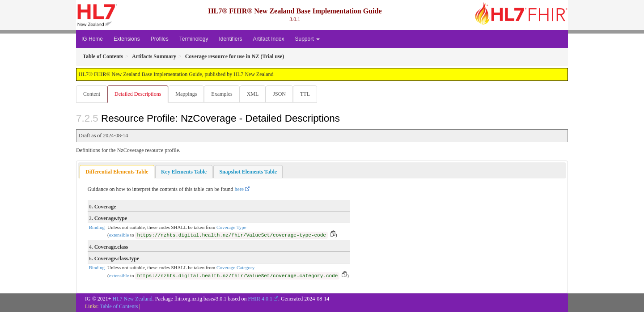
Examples (224, 94)
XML (256, 94)
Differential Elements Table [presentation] (117, 172)
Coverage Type (231, 228)
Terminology (194, 39)
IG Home (92, 39)
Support (307, 39)
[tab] (117, 172)
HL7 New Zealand (133, 299)
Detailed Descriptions (139, 94)
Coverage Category (235, 268)
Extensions (127, 39)
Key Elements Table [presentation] (184, 172)
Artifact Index (268, 39)
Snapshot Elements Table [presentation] (248, 172)
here (239, 190)
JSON (284, 94)
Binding (97, 228)
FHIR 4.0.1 (260, 299)
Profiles (160, 39)
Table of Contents (119, 307)
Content (92, 94)
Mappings (188, 94)
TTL (310, 94)
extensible (119, 235)
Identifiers (230, 39)
